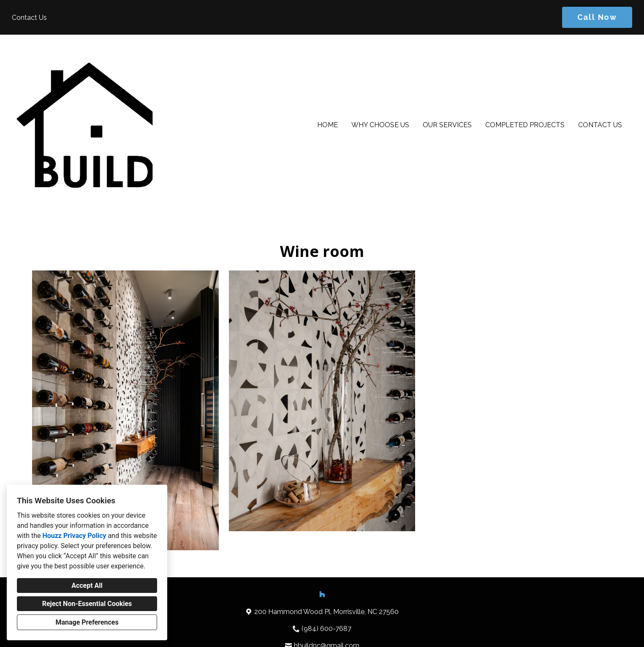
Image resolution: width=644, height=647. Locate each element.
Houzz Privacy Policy (74, 536)
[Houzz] (322, 594)
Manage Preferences (87, 622)
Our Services (447, 125)
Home (327, 125)
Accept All (87, 586)
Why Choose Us (380, 125)
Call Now (597, 17)
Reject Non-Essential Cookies (87, 604)
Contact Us (600, 125)
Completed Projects (525, 125)
